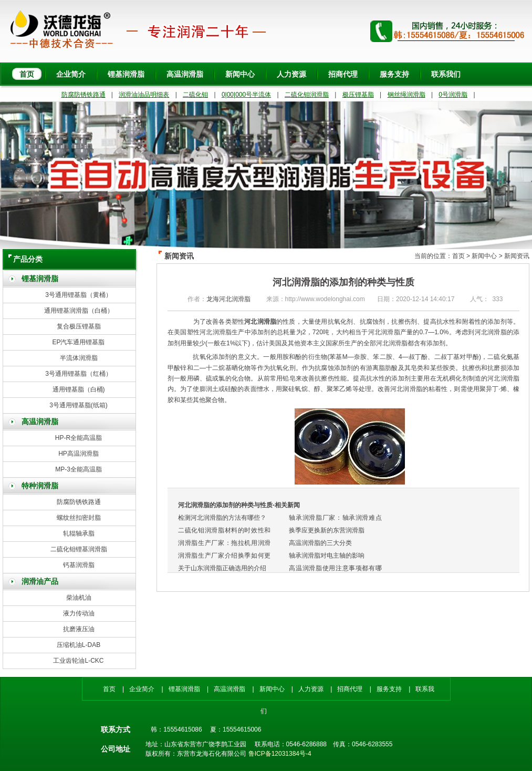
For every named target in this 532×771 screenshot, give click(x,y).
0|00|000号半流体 (246, 95)
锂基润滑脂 (126, 74)
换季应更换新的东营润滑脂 (327, 530)
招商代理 (343, 74)
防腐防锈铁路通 (84, 95)
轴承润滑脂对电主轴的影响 (327, 556)
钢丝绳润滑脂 (406, 95)
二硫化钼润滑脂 (307, 95)
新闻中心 (240, 74)
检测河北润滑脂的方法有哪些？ (222, 518)
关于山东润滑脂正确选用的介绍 (222, 568)
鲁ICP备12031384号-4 (280, 754)
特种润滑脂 (40, 486)
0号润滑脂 (453, 95)
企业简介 (71, 74)
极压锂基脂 (358, 95)
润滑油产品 (40, 582)
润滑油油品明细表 (144, 95)
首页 (27, 74)
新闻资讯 (517, 256)
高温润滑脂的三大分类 (320, 543)
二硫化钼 (195, 95)
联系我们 (446, 74)
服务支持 (394, 74)
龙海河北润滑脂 (228, 299)
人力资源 (291, 74)
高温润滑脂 (185, 74)
